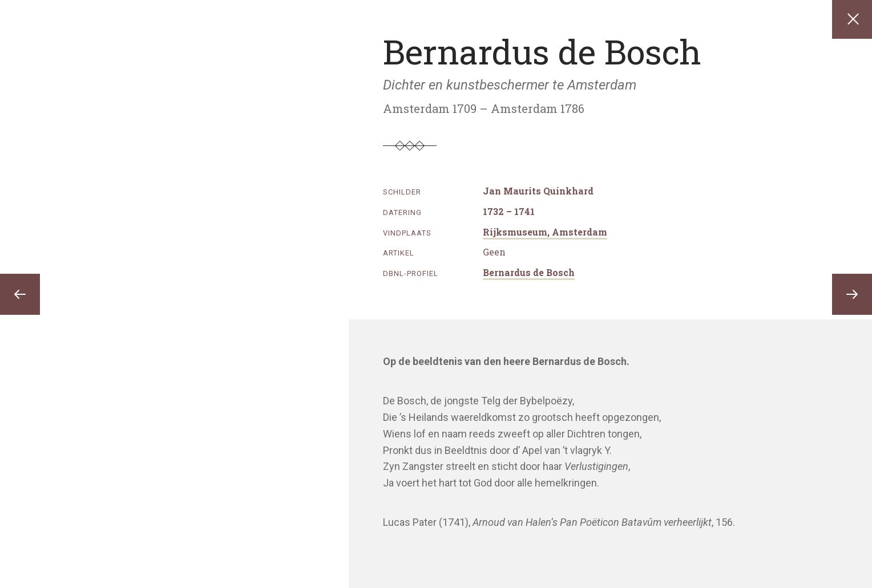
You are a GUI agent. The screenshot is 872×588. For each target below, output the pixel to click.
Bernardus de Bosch (529, 272)
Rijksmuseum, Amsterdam (545, 232)
